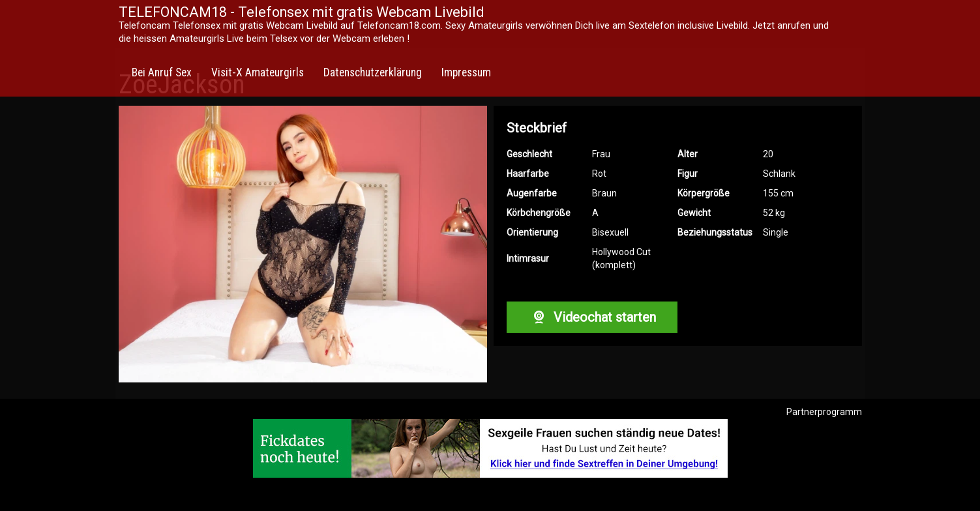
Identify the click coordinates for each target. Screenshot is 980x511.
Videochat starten (592, 317)
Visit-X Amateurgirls (258, 72)
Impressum (466, 72)
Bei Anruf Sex (162, 72)
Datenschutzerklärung (373, 72)
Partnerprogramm (824, 412)
